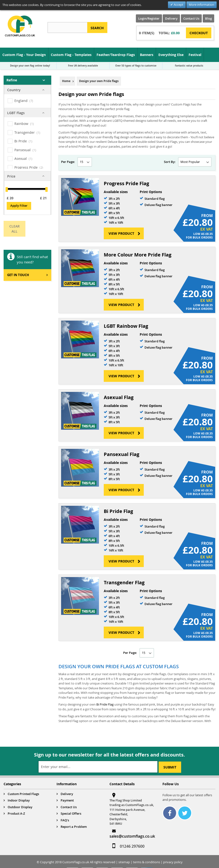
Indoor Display (19, 800)
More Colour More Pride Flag (138, 255)
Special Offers (71, 813)
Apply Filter (19, 206)
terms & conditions (147, 862)
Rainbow (21, 124)
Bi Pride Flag (118, 511)
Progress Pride (26, 167)
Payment (67, 800)
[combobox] (67, 28)
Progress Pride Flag (126, 183)
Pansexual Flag (121, 454)
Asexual (21, 159)
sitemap (124, 862)
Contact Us (191, 18)
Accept (178, 5)
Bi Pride (21, 141)
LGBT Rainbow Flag (126, 326)
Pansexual (23, 150)
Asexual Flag (119, 397)
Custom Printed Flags (23, 794)
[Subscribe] (170, 767)
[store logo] (20, 26)
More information (202, 5)
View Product (121, 233)
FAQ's (65, 820)
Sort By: (170, 162)
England (21, 101)
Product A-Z (16, 813)
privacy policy (173, 862)
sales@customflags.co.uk (132, 836)
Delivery (171, 18)
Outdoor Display (20, 807)
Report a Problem (74, 827)
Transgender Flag (124, 582)
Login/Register (149, 18)
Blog (208, 18)
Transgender (25, 132)
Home (66, 81)
